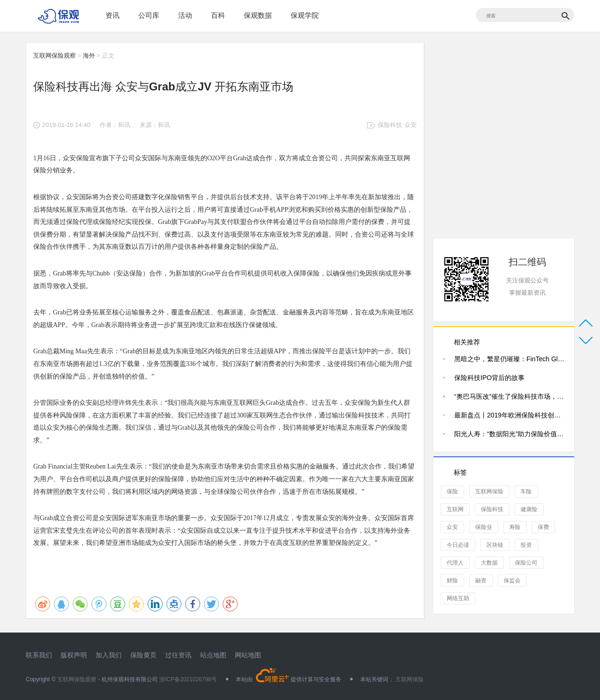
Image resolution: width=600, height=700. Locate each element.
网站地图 (248, 655)
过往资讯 (178, 655)
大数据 (489, 563)
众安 (411, 125)
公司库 (149, 15)
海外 (89, 56)
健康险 (529, 509)
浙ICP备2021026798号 (188, 679)
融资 (481, 581)
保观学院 (305, 15)
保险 (452, 491)
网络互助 (458, 598)
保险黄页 (143, 655)
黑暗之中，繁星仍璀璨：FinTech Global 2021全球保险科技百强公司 (510, 359)
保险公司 (526, 563)
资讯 (112, 15)
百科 (218, 15)
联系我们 (39, 655)
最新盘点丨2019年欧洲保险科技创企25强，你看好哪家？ (510, 415)
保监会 (512, 581)
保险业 (484, 527)
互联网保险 (489, 491)
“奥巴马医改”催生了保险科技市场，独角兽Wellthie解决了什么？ (510, 396)
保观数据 (258, 15)
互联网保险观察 (55, 56)
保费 (543, 527)
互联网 (455, 509)
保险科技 (390, 125)
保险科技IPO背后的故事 (489, 378)
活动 (185, 15)
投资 (526, 545)
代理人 (455, 563)
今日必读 (458, 545)
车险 (526, 491)
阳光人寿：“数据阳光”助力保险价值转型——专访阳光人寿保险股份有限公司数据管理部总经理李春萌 (510, 434)
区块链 (495, 545)
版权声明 (74, 655)
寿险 (515, 527)
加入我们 (109, 655)
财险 (452, 581)
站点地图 (213, 655)
